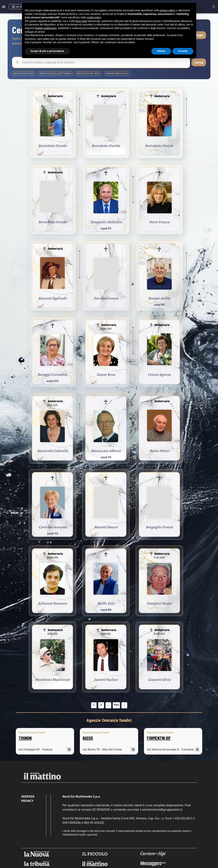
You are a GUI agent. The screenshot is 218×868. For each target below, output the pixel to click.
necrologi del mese (89, 74)
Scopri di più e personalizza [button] (47, 51)
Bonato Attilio (159, 298)
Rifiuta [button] (161, 51)
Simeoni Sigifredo (52, 298)
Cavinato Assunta (53, 527)
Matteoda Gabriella (52, 451)
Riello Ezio (106, 603)
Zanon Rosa (106, 374)
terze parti (81, 21)
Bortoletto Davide (53, 146)
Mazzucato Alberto (106, 451)
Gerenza (28, 796)
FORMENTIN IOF (159, 738)
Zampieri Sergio (159, 603)
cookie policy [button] (94, 17)
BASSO (88, 738)
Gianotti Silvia (159, 679)
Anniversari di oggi (117, 74)
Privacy (27, 801)
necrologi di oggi (24, 74)
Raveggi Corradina (52, 374)
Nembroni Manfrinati (52, 679)
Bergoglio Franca (159, 527)
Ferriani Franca (106, 298)
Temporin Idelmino (106, 222)
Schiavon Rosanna (52, 603)
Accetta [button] (183, 51)
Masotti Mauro (106, 527)
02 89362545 (101, 810)
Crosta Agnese (159, 374)
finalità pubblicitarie (46, 28)
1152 (116, 705)
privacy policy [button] (167, 10)
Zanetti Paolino (106, 679)
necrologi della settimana (56, 74)
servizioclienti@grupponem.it (162, 810)
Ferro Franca (159, 222)
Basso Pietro (159, 451)
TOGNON (25, 738)
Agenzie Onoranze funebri (109, 720)
